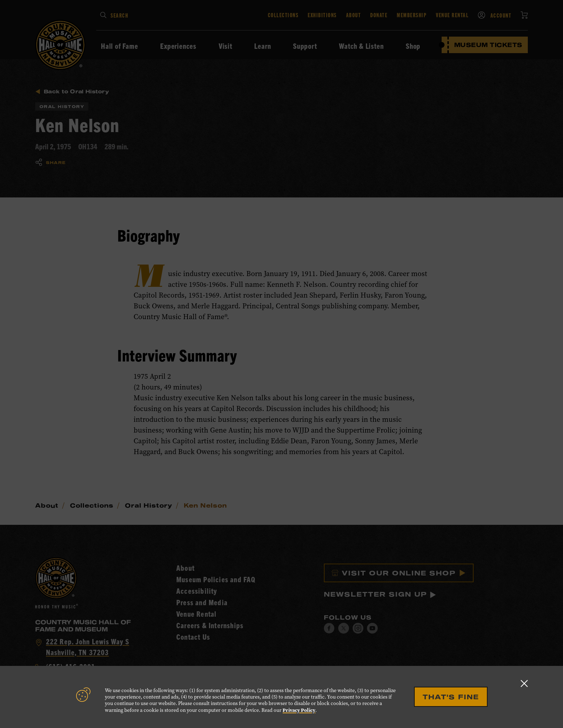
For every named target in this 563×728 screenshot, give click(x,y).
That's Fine (451, 697)
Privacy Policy (299, 710)
